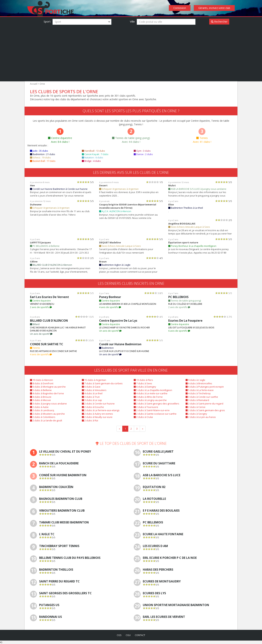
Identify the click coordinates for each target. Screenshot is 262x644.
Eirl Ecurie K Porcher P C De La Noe (170, 558)
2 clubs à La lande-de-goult (46, 420)
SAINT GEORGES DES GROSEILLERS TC (65, 593)
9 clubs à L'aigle (195, 380)
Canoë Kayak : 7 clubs (95, 154)
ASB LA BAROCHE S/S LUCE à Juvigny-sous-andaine (197, 189)
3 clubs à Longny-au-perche (150, 400)
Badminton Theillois (56, 570)
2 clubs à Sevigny (196, 414)
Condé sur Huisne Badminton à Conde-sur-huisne (59, 189)
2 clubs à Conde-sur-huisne (98, 404)
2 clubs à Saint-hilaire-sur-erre (152, 410)
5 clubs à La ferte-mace (200, 390)
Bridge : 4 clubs (91, 161)
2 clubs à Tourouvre (146, 407)
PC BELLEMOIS (178, 297)
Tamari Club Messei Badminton (64, 522)
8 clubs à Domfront (42, 383)
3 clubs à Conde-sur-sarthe (202, 397)
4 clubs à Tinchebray (198, 393)
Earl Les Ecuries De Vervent (49, 297)
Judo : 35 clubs (39, 151)
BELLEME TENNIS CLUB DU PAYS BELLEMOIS (70, 558)
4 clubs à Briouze (41, 397)
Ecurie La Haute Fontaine (163, 534)
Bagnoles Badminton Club (61, 499)
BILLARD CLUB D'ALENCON (49, 321)
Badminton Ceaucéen (56, 487)
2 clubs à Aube (39, 407)
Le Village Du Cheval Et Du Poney (65, 452)
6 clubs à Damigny (145, 387)
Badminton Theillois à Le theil (186, 208)
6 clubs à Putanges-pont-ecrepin (205, 387)
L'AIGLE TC (47, 534)
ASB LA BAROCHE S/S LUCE (162, 475)
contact (140, 635)
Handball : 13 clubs (93, 151)
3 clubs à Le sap (92, 400)
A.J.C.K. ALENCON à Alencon (115, 211)
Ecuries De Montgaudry (162, 581)
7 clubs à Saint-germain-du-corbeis (102, 383)
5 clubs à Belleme (41, 390)
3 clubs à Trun (91, 397)
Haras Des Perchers (158, 570)
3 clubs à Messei (40, 400)
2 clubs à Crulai (143, 417)
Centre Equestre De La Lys (118, 321)
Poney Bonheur (110, 297)
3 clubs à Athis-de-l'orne (148, 397)
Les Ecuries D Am (155, 546)
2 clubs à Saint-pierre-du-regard (204, 404)
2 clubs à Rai (90, 420)
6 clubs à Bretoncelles (199, 383)
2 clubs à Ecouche (93, 407)
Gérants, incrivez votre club (214, 8)
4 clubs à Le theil (92, 393)
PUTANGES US (49, 605)
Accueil (34, 84)
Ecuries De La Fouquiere (185, 321)
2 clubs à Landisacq (42, 410)
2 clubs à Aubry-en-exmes (97, 414)
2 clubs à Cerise (195, 407)
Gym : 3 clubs (142, 151)
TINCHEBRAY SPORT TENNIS (59, 546)
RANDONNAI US (50, 617)
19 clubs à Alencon (41, 380)
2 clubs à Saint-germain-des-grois (205, 410)
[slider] (83, 182)
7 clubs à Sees (143, 383)
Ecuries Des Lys (154, 593)
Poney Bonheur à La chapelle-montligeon (192, 246)
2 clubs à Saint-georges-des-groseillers (156, 404)
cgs (119, 635)
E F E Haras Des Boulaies (161, 511)
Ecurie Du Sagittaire (159, 463)
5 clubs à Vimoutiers (94, 390)
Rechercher (219, 22)
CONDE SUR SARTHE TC (47, 344)
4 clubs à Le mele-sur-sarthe (151, 393)
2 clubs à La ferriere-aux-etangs (101, 410)
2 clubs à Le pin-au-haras (201, 417)
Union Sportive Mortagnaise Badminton (176, 605)
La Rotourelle (154, 499)
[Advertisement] (131, 52)
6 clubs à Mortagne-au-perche (48, 387)
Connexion (180, 8)
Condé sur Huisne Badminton (120, 344)
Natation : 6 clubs (93, 157)
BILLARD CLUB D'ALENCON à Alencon (51, 265)
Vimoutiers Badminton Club (62, 511)
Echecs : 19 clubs (40, 157)
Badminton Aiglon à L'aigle (115, 265)
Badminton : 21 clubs (43, 154)
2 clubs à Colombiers (43, 417)
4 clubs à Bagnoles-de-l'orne (47, 393)
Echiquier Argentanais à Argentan (119, 189)
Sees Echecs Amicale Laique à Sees (189, 227)
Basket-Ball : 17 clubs (43, 161)
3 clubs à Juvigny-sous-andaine (48, 404)
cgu (128, 635)
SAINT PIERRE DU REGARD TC (59, 581)
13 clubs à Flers (143, 380)
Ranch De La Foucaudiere (59, 463)
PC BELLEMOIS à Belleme (45, 246)
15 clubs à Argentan (94, 380)
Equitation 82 (154, 487)
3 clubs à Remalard (197, 400)
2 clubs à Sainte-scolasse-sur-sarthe (155, 414)
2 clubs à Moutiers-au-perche (47, 414)
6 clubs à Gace (91, 387)
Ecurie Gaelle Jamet (158, 452)
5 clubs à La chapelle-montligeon (153, 390)
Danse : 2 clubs (143, 154)
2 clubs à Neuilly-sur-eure (97, 417)
